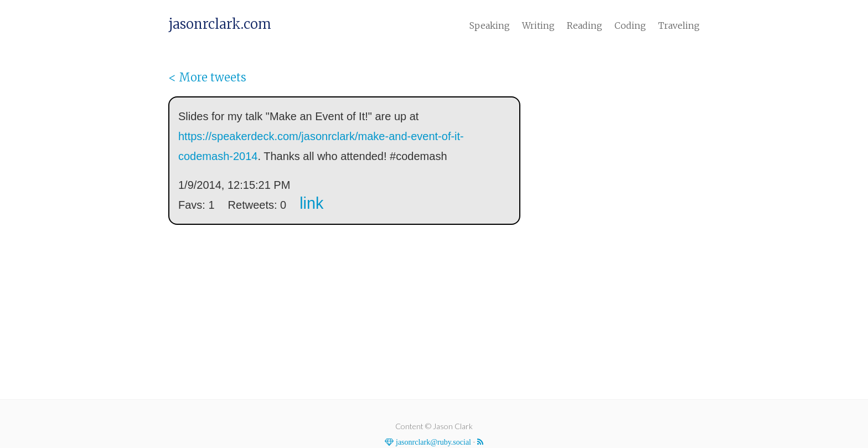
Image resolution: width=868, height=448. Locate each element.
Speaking (490, 25)
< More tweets (207, 77)
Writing (538, 25)
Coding (630, 25)
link (311, 203)
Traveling (679, 25)
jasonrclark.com (220, 24)
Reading (585, 25)
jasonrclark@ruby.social (432, 442)
